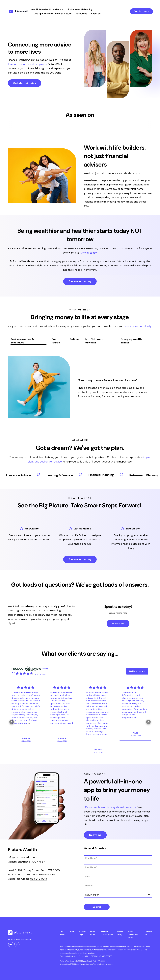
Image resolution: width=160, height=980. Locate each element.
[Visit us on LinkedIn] (11, 944)
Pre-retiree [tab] (56, 341)
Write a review (137, 671)
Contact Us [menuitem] (148, 933)
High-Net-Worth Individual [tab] (94, 341)
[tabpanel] (80, 387)
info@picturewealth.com (23, 857)
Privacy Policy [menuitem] (120, 933)
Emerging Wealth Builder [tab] (131, 341)
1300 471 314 (38, 862)
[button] (12, 722)
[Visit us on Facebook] (17, 944)
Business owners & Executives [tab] (22, 341)
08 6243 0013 (39, 879)
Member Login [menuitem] (82, 933)
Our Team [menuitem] (62, 933)
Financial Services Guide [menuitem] (107, 933)
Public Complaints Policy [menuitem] (133, 935)
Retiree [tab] (74, 339)
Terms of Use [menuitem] (93, 933)
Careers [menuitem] (72, 932)
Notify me (95, 835)
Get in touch (141, 11)
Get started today (25, 83)
